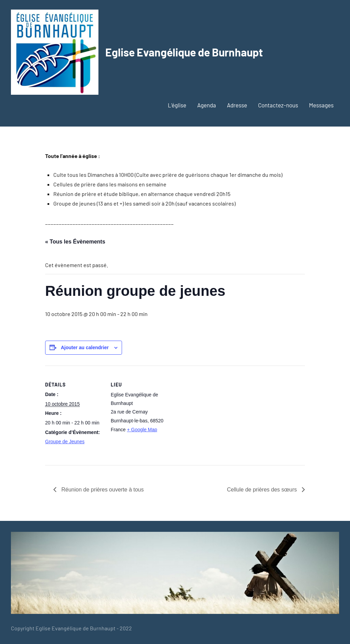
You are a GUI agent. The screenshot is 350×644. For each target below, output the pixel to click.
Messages (321, 105)
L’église (177, 105)
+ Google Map (142, 430)
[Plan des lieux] (212, 413)
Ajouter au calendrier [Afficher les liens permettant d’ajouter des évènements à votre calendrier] (85, 347)
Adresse (237, 105)
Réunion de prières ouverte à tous (102, 490)
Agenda (207, 105)
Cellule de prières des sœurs (263, 490)
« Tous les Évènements (75, 242)
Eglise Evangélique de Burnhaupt (184, 52)
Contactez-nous (278, 105)
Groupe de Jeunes (65, 442)
